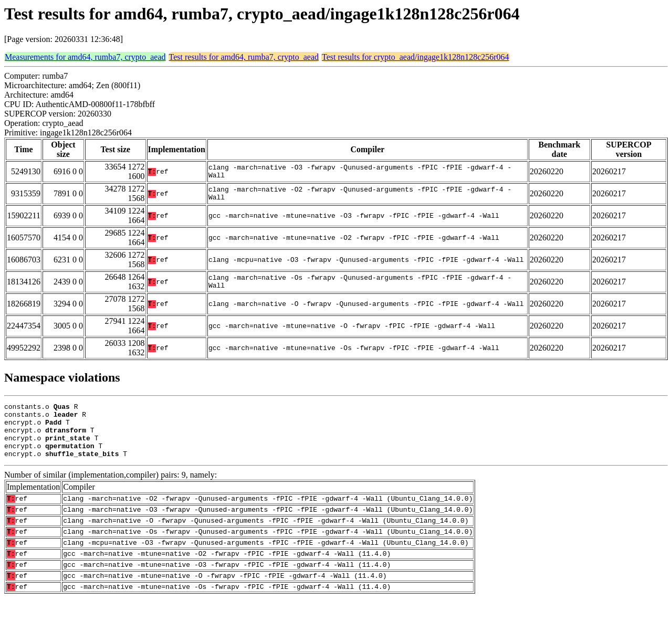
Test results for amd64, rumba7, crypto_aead (244, 57)
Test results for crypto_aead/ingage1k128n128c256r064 (416, 57)
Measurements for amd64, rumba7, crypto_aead (85, 57)
